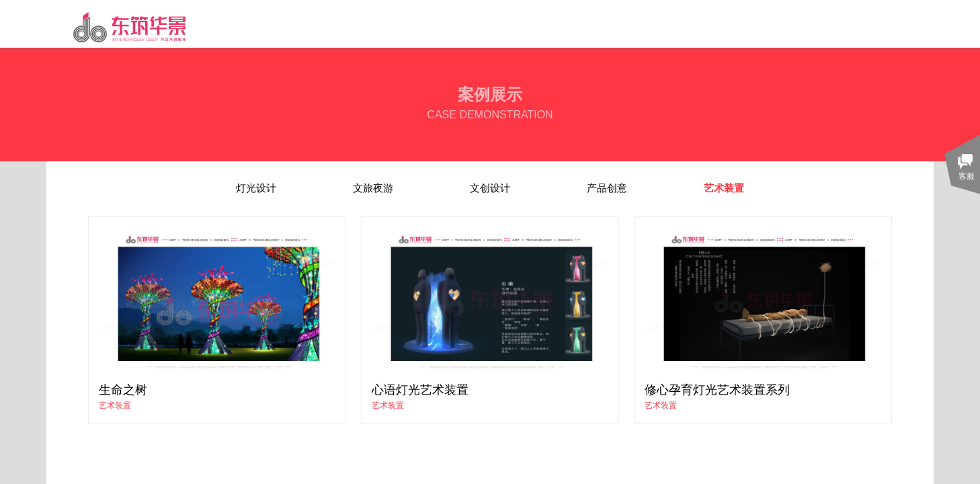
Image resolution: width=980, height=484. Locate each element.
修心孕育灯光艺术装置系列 (717, 390)
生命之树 (123, 390)
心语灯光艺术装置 (420, 390)
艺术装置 (115, 405)
